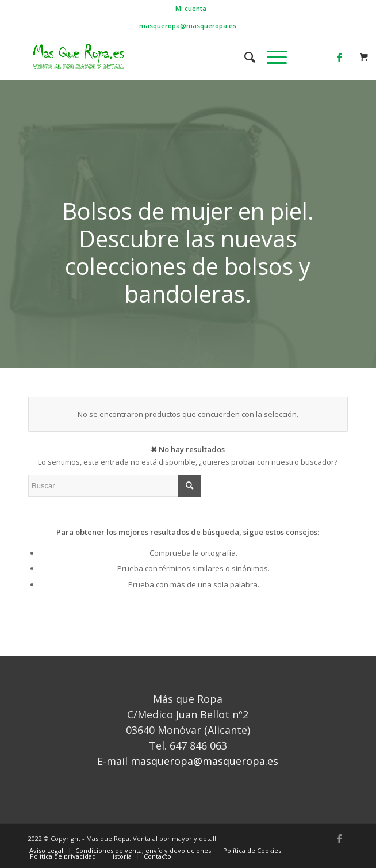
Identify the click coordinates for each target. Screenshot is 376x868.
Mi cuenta (191, 8)
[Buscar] (244, 57)
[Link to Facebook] (339, 57)
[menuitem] (191, 9)
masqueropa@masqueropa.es (188, 26)
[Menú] (271, 57)
